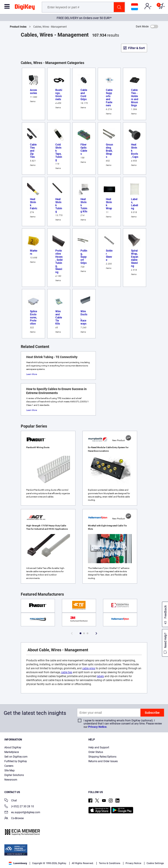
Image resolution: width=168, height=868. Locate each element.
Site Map (10, 770)
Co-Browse (14, 819)
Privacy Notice (97, 727)
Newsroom (11, 780)
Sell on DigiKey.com (16, 757)
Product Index (18, 27)
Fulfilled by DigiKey (16, 761)
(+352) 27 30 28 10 (19, 807)
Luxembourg (18, 863)
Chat (11, 801)
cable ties (67, 672)
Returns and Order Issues (103, 761)
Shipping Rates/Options (102, 757)
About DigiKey (13, 747)
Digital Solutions (14, 775)
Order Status (96, 752)
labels (100, 676)
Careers (9, 766)
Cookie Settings (155, 863)
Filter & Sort (136, 48)
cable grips (89, 668)
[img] (25, 8)
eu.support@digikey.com (22, 813)
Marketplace (12, 752)
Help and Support (99, 747)
